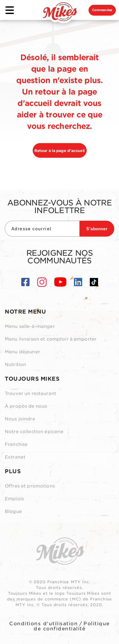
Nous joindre (20, 419)
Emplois (14, 499)
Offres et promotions (30, 486)
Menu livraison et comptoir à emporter (51, 339)
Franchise (16, 444)
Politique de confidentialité (72, 626)
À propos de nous (26, 406)
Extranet (15, 457)
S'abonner (97, 229)
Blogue (13, 511)
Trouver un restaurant (30, 393)
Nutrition (15, 364)
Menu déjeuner (22, 352)
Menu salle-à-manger (30, 326)
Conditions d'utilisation (43, 624)
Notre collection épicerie (34, 432)
